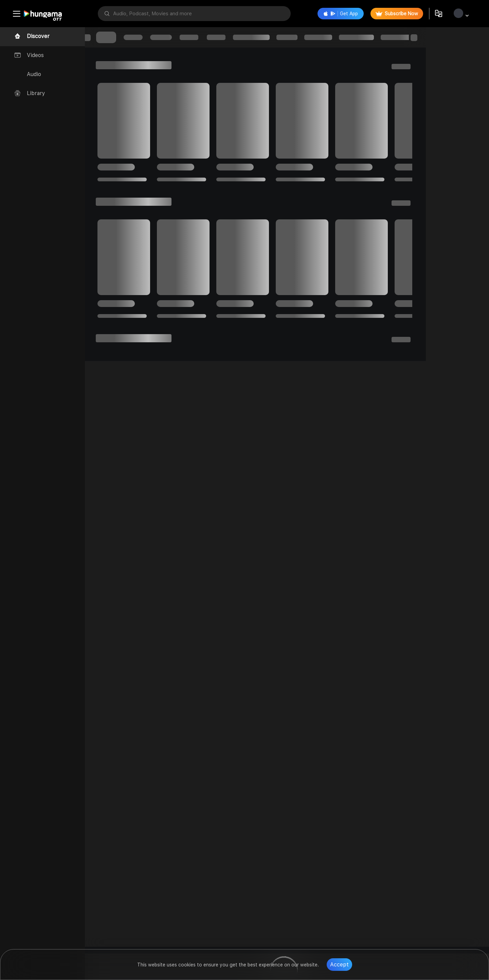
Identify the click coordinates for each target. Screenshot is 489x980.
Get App (340, 14)
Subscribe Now (396, 14)
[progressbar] (112, 37)
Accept (339, 965)
